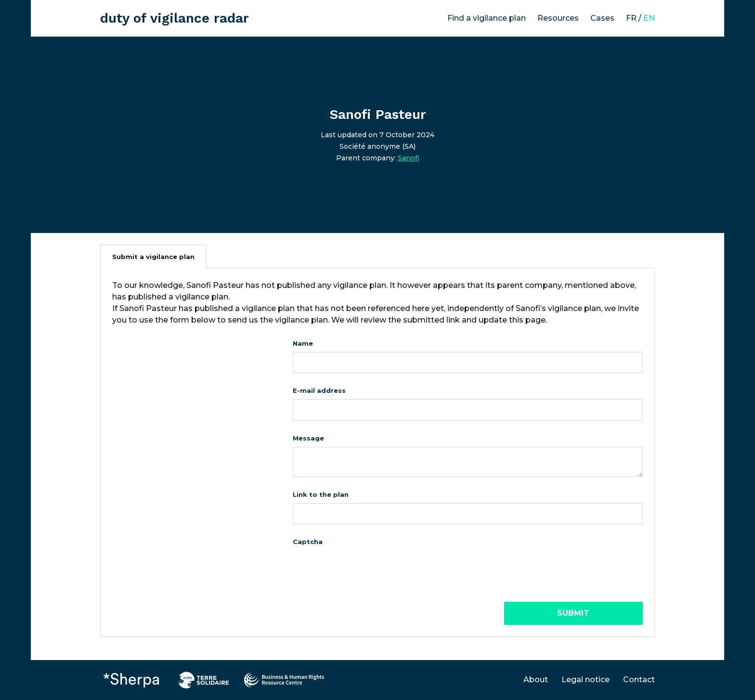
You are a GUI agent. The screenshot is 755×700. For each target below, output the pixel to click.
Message (308, 438)
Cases (602, 18)
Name (303, 343)
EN (649, 18)
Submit (573, 613)
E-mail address (319, 390)
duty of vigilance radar (175, 18)
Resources (558, 18)
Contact (639, 680)
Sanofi (409, 158)
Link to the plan (321, 494)
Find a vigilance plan (487, 18)
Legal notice (586, 680)
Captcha (308, 542)
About (536, 680)
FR (631, 18)
